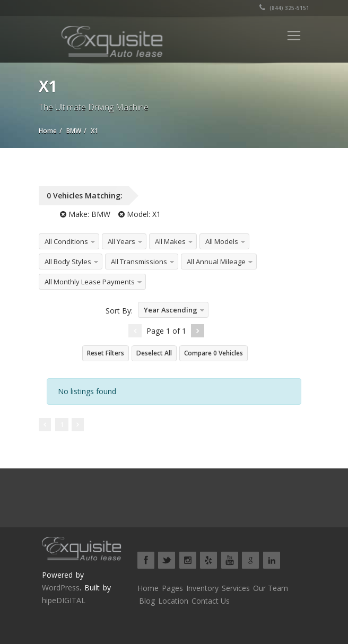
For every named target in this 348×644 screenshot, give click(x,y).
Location (173, 601)
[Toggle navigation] (294, 36)
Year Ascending (171, 310)
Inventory (202, 588)
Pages (172, 588)
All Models (222, 241)
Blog (147, 601)
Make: (85, 214)
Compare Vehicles (214, 353)
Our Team (271, 588)
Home (148, 588)
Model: (140, 214)
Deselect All (154, 353)
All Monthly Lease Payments (90, 282)
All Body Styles (68, 262)
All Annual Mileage (216, 262)
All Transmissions (139, 262)
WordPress (61, 588)
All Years (121, 241)
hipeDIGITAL (64, 600)
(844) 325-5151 (284, 8)
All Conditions (66, 241)
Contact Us (211, 601)
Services (236, 588)
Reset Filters (106, 353)
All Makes (170, 241)
